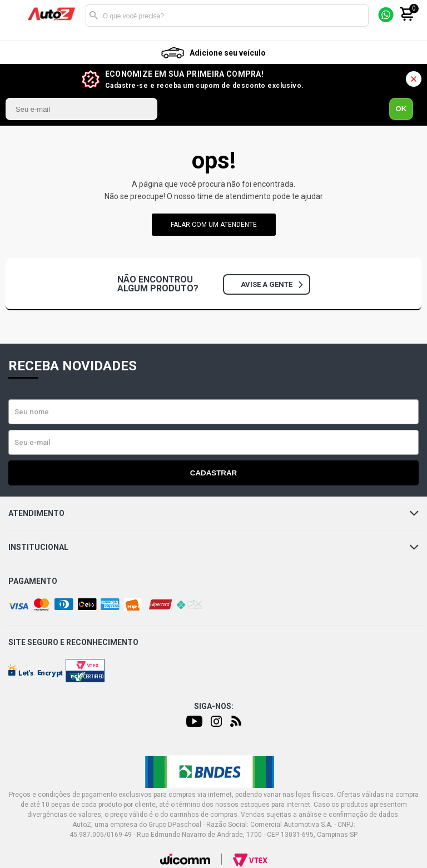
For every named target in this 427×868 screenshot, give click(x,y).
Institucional (213, 547)
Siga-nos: (214, 706)
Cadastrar (213, 473)
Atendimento (213, 513)
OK (401, 109)
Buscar (94, 16)
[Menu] (18, 16)
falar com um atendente (214, 225)
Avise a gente (272, 284)
